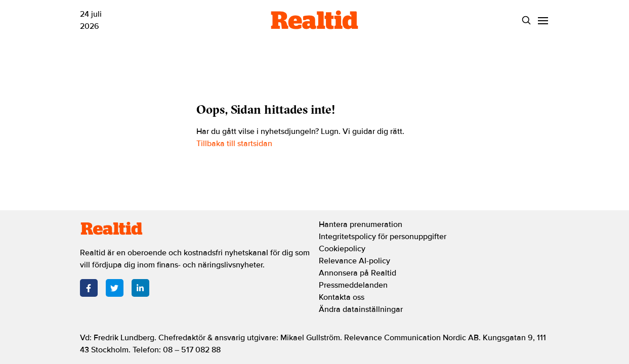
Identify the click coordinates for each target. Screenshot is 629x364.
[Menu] (543, 20)
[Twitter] (115, 288)
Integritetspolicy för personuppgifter (383, 237)
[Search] (527, 20)
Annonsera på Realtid (358, 273)
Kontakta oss (342, 297)
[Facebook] (89, 288)
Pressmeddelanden (353, 285)
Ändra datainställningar (361, 309)
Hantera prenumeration (361, 224)
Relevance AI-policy (354, 261)
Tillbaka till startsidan (234, 144)
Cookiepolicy (342, 249)
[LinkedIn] (140, 288)
